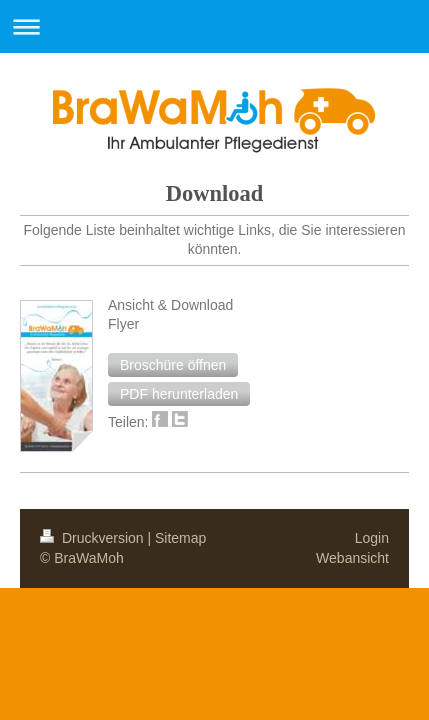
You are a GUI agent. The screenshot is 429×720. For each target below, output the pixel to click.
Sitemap (180, 373)
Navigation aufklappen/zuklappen (214, 26)
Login (372, 373)
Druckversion (93, 373)
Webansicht (352, 393)
